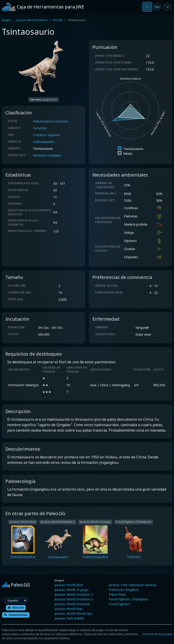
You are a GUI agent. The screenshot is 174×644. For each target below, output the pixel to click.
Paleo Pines (117, 594)
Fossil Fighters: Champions (128, 599)
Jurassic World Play (68, 609)
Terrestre (40, 128)
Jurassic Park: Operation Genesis (133, 585)
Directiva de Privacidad (157, 634)
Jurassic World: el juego (72, 590)
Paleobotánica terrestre (51, 121)
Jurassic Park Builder (69, 618)
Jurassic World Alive (69, 585)
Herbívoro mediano (47, 155)
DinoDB (58, 20)
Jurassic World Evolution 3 (74, 594)
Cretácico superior (46, 135)
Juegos (6, 20)
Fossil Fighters (119, 604)
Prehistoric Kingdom (124, 590)
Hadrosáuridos (44, 142)
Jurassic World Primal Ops (73, 613)
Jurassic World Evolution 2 (74, 599)
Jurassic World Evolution (32, 20)
